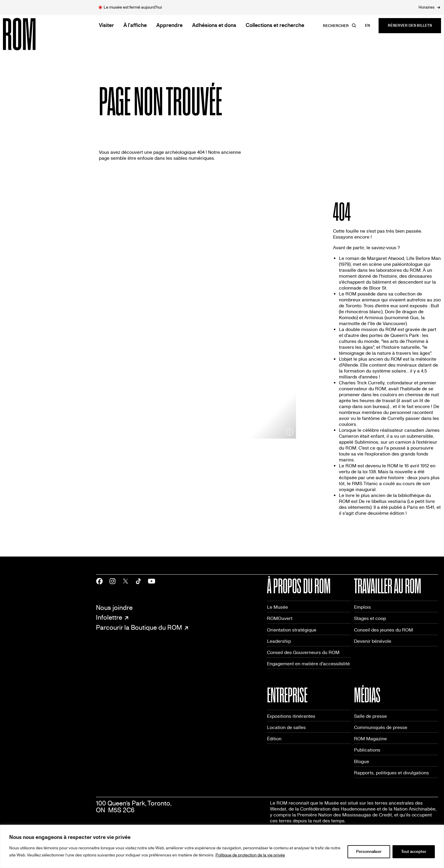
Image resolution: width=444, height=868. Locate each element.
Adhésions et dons (214, 25)
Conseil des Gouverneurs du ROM (303, 652)
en (367, 25)
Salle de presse (370, 716)
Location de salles (286, 727)
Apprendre (169, 25)
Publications (367, 750)
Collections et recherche (275, 25)
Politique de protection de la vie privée (250, 855)
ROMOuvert (280, 618)
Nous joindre (114, 608)
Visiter (106, 25)
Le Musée (277, 607)
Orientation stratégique (292, 630)
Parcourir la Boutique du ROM (139, 628)
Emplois (362, 607)
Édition (274, 739)
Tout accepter (414, 852)
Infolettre (109, 618)
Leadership (279, 641)
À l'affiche (135, 25)
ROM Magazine (370, 739)
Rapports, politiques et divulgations (391, 773)
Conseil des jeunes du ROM (383, 630)
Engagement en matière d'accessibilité (308, 664)
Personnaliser (369, 852)
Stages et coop (370, 618)
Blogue (362, 761)
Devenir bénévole (373, 641)
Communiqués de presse (381, 727)
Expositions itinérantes (291, 716)
